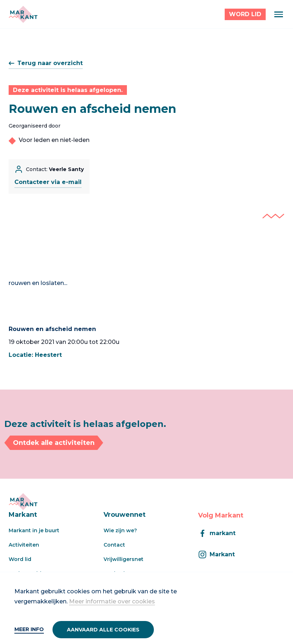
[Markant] (23, 14)
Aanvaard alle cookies (103, 630)
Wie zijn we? (120, 530)
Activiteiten (24, 545)
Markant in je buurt (34, 530)
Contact (114, 545)
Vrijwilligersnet (123, 559)
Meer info (29, 629)
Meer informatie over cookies (112, 601)
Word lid (20, 559)
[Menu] (279, 14)
